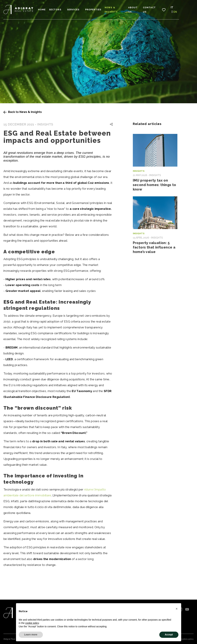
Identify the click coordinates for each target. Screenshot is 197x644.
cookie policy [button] (32, 623)
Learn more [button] (31, 635)
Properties (98, 9)
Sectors (60, 9)
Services (78, 9)
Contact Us (163, 9)
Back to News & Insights (23, 112)
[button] (177, 609)
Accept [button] (169, 635)
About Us (144, 9)
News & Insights (122, 9)
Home (47, 9)
